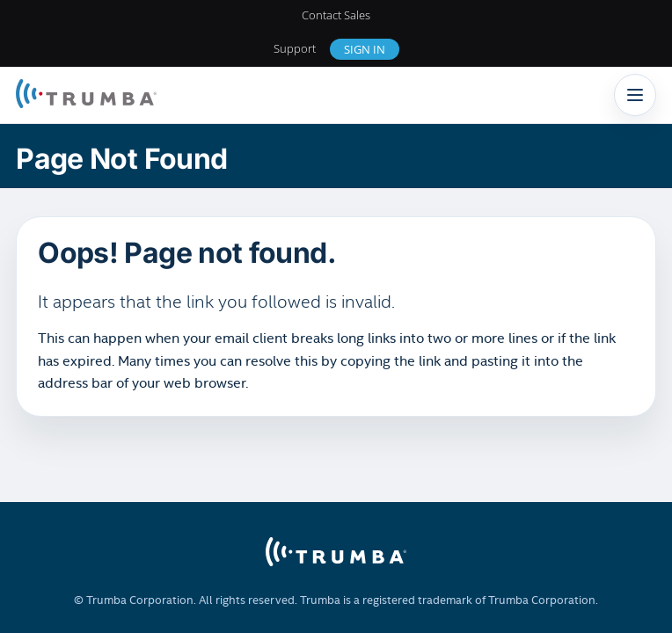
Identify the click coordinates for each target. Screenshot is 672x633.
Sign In (365, 49)
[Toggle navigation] (635, 95)
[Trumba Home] (86, 95)
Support (295, 48)
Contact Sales (336, 15)
